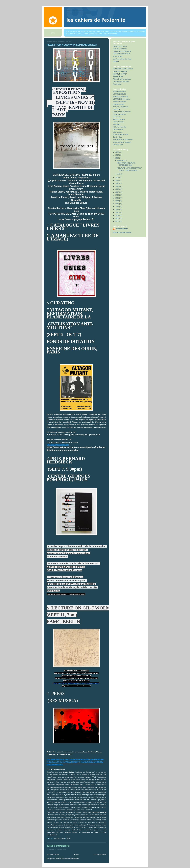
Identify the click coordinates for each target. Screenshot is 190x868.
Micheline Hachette (120, 127)
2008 (117, 218)
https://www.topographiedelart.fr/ (76, 219)
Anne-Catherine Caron (121, 134)
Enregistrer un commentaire (56, 850)
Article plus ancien (100, 854)
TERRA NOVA (118, 76)
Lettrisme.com (118, 145)
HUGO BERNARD (119, 91)
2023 (117, 158)
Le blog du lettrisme (120, 114)
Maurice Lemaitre (119, 119)
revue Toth (117, 109)
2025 (117, 152)
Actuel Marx (117, 84)
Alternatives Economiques (122, 79)
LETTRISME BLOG (120, 94)
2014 (117, 201)
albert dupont (118, 132)
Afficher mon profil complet (122, 233)
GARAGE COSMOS (120, 49)
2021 (117, 180)
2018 (117, 189)
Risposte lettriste (119, 104)
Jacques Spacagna (120, 102)
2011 (117, 210)
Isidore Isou (117, 117)
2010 (117, 212)
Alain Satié (117, 124)
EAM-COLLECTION (120, 46)
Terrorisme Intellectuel (120, 107)
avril (119, 174)
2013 (117, 204)
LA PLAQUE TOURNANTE (122, 51)
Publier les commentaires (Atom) (68, 859)
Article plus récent (53, 854)
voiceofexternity (122, 229)
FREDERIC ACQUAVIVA (121, 54)
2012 (117, 207)
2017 (117, 192)
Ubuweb (116, 61)
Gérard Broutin (118, 129)
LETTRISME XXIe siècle (121, 99)
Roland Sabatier (119, 122)
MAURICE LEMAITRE (121, 97)
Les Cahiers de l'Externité (96, 20)
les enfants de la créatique (122, 142)
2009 (117, 215)
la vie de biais (118, 56)
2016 (117, 195)
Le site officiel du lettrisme (122, 112)
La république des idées (121, 82)
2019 (117, 186)
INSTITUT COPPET (120, 74)
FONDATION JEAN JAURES (123, 69)
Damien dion (117, 137)
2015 (117, 198)
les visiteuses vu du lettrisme (123, 140)
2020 (117, 183)
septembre (121, 160)
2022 (117, 178)
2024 (117, 155)
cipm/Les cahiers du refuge (122, 59)
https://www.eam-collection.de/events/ (76, 686)
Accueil (76, 854)
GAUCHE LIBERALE (120, 71)
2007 (117, 221)
